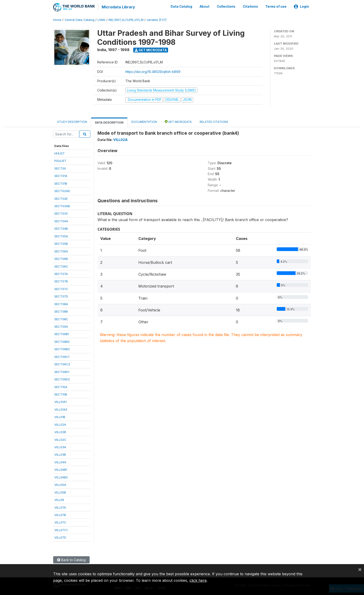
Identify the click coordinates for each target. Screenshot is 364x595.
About (205, 7)
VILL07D (60, 537)
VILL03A (60, 447)
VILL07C (60, 522)
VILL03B (60, 454)
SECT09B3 (62, 349)
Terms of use (276, 7)
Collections (226, 7)
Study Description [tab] (72, 121)
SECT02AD (62, 191)
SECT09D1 (62, 371)
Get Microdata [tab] (178, 121)
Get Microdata (151, 50)
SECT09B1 (62, 334)
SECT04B (61, 228)
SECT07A (61, 274)
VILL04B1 (61, 469)
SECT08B (61, 311)
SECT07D (61, 296)
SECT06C (61, 266)
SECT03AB (62, 206)
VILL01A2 (61, 409)
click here (198, 580)
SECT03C (61, 213)
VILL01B (60, 417)
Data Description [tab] (109, 122)
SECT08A (61, 304)
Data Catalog (181, 7)
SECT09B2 (62, 341)
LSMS (101, 20)
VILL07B (60, 515)
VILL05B (60, 492)
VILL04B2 (61, 477)
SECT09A (61, 326)
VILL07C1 (61, 530)
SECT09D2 (62, 379)
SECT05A (61, 236)
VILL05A (60, 484)
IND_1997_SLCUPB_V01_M (126, 20)
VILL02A (60, 424)
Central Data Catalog (80, 20)
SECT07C (61, 288)
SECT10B (61, 394)
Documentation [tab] (144, 121)
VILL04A (60, 462)
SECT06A (61, 251)
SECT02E (61, 198)
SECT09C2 (62, 364)
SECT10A (61, 386)
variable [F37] (156, 20)
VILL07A (60, 507)
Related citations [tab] (214, 121)
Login (301, 7)
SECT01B (61, 183)
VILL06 (59, 500)
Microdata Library (118, 7)
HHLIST (60, 153)
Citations (250, 7)
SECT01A (61, 176)
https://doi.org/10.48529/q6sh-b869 (153, 71)
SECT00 (60, 168)
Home (57, 20)
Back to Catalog (71, 559)
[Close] (360, 569)
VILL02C (60, 439)
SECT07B (61, 281)
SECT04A (61, 221)
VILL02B (60, 432)
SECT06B (61, 258)
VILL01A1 (60, 402)
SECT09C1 (62, 356)
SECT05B (61, 243)
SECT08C (61, 319)
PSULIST (60, 160)
